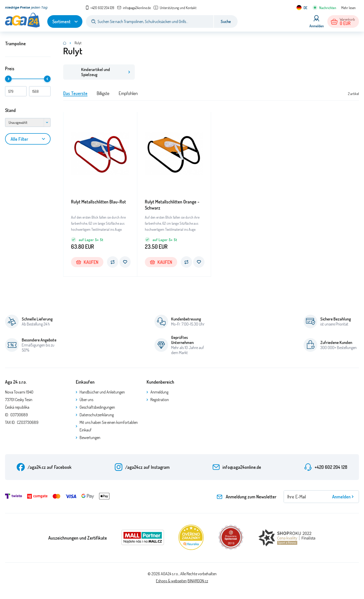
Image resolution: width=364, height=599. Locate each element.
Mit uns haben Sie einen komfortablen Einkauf (109, 426)
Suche (226, 21)
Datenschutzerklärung (97, 415)
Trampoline (15, 43)
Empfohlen (128, 93)
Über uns (86, 400)
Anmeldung (159, 392)
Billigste (103, 93)
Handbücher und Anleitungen (102, 392)
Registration (160, 400)
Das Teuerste (75, 93)
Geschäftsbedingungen (97, 407)
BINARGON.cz (198, 581)
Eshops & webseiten (171, 581)
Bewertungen (90, 437)
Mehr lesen (348, 8)
